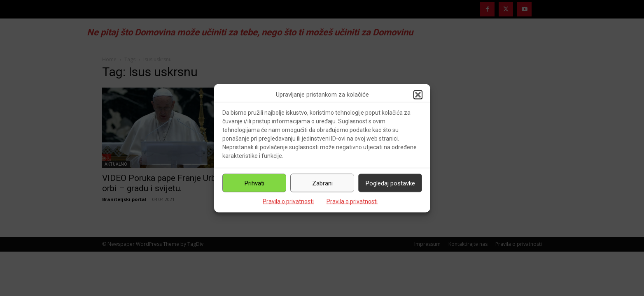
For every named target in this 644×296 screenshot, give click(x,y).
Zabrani (322, 183)
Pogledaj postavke (390, 183)
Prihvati (254, 183)
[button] (418, 95)
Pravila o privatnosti (288, 201)
